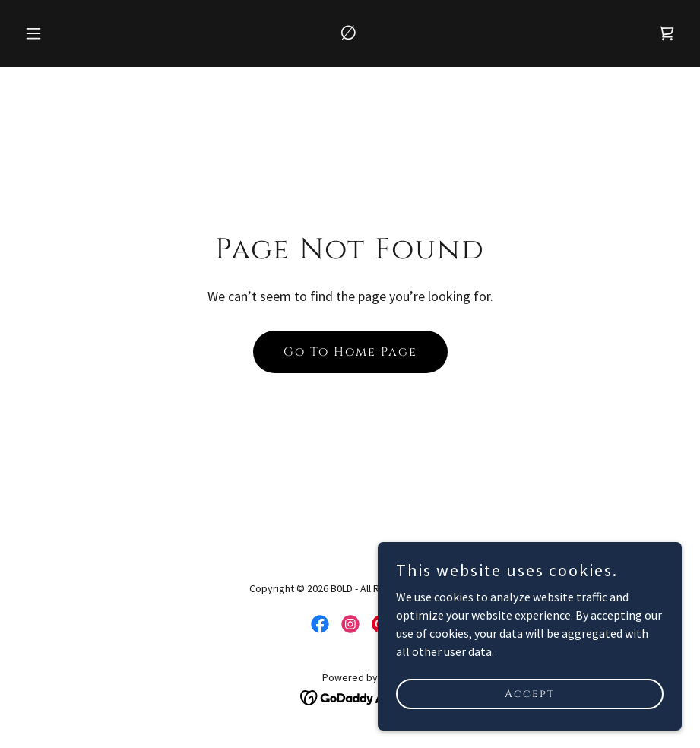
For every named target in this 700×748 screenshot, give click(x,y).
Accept (530, 694)
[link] (350, 35)
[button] (68, 33)
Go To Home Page (350, 352)
